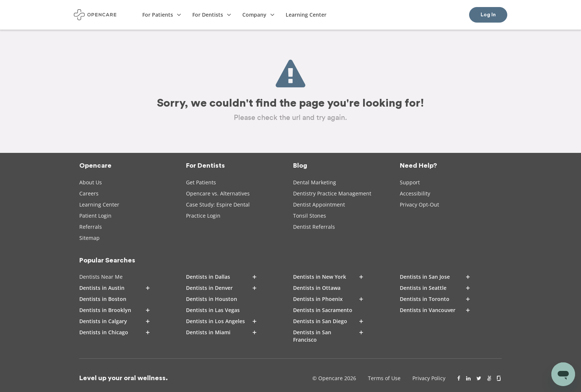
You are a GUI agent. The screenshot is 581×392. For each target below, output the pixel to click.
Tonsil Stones (310, 216)
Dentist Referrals (314, 227)
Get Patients (201, 182)
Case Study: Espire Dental (218, 205)
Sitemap (89, 238)
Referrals (91, 227)
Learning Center (99, 205)
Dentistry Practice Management (332, 193)
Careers (89, 193)
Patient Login (95, 216)
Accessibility (415, 193)
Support (410, 182)
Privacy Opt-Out (419, 205)
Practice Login (203, 216)
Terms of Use (384, 378)
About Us (91, 182)
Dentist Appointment (319, 205)
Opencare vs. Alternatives (218, 193)
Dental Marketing (315, 182)
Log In (488, 15)
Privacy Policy (429, 378)
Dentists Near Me (101, 277)
